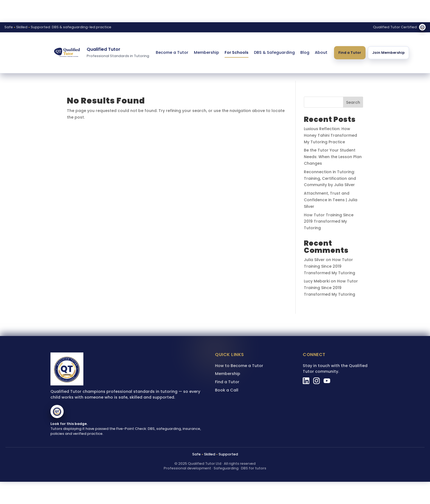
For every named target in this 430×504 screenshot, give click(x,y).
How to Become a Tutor (239, 366)
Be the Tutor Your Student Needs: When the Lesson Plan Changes (333, 157)
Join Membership (388, 53)
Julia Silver (314, 260)
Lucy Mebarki (317, 281)
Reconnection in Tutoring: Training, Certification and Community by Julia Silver (330, 178)
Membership (206, 52)
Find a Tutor (350, 53)
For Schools (237, 52)
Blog (305, 52)
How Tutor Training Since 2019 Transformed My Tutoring (329, 222)
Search (353, 102)
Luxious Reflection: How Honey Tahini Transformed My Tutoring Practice (330, 135)
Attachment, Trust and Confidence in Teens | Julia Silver (331, 200)
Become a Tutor (172, 52)
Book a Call (227, 390)
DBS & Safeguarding (274, 52)
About (321, 52)
